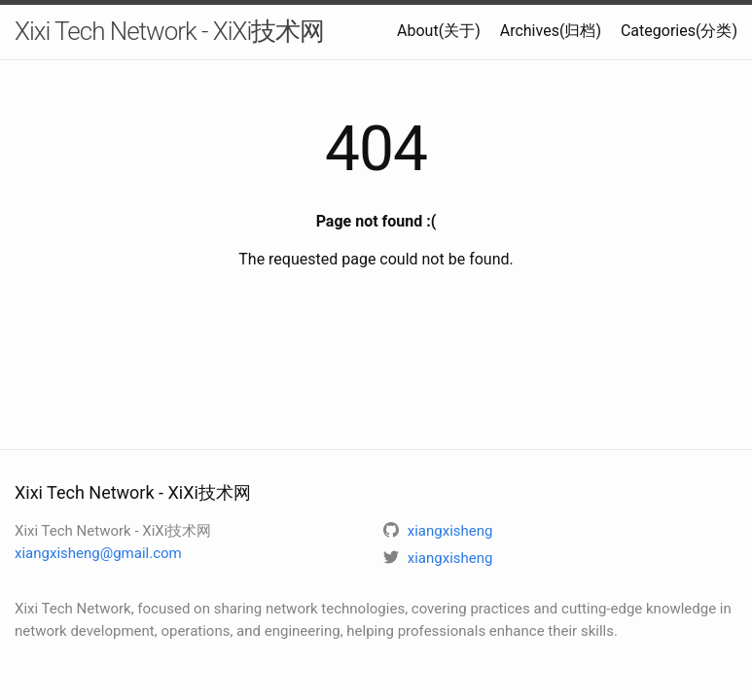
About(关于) (439, 31)
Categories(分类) (679, 31)
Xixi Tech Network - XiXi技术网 (169, 31)
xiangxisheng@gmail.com (98, 553)
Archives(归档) (551, 31)
